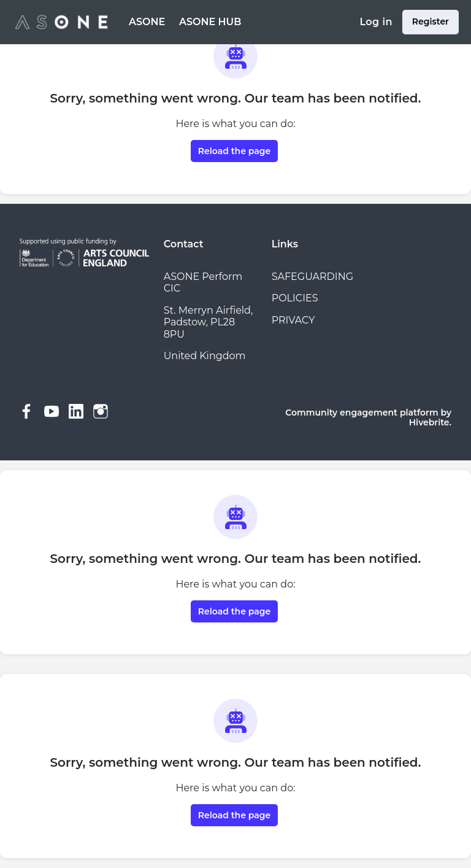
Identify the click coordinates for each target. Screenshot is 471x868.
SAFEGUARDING (312, 277)
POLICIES (295, 298)
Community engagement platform (362, 413)
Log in (376, 22)
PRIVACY (293, 320)
